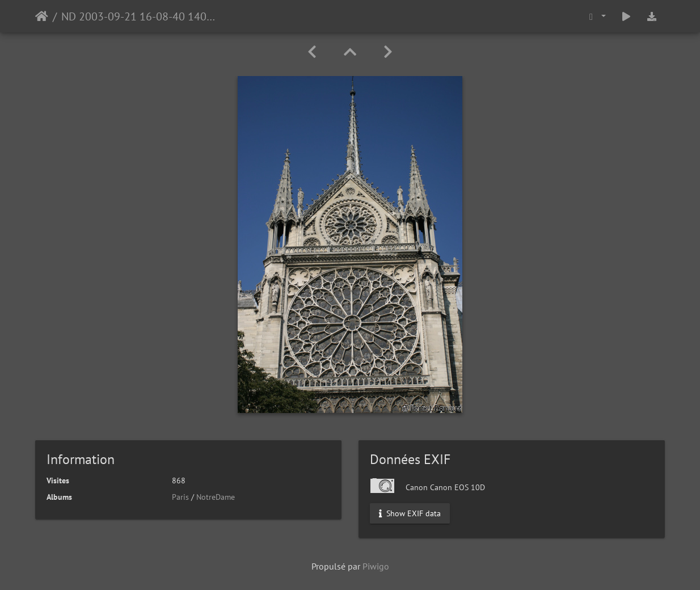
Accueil (42, 16)
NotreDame (216, 497)
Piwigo (376, 566)
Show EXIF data (410, 513)
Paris (180, 497)
